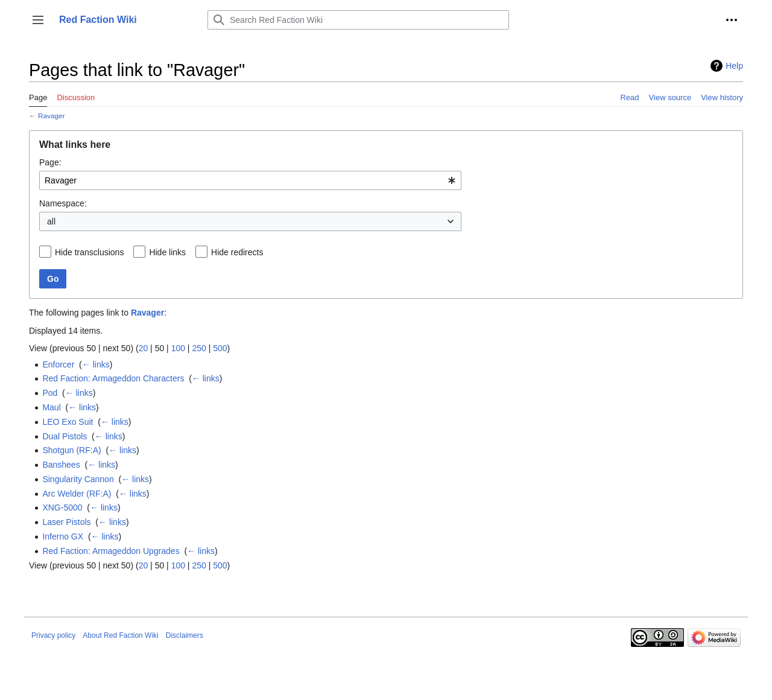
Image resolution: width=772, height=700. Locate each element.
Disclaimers (185, 635)
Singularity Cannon (78, 479)
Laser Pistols (66, 522)
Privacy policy (53, 635)
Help (734, 66)
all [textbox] (51, 221)
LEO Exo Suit (68, 422)
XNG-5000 (62, 507)
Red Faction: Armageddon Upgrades (111, 551)
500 (220, 348)
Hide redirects (237, 252)
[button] (38, 20)
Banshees (61, 465)
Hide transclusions (89, 252)
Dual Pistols (65, 436)
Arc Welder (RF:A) (77, 494)
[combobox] (250, 180)
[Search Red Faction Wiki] (358, 20)
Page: (50, 162)
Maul (51, 407)
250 (199, 348)
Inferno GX (63, 536)
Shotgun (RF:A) (71, 450)
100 (178, 348)
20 (144, 348)
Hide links (167, 252)
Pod (50, 393)
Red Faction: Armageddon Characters (113, 378)
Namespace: (63, 203)
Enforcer (58, 364)
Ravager (51, 116)
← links (96, 364)
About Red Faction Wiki (120, 635)
